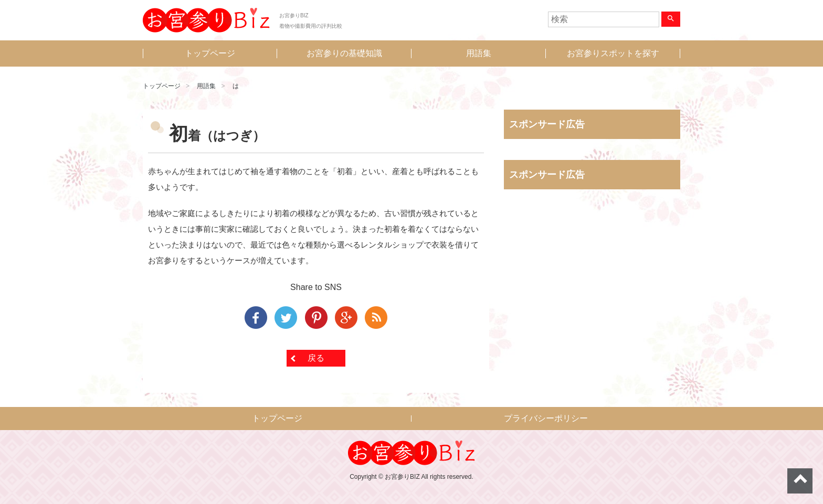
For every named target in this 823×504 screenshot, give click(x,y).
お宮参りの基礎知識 (344, 53)
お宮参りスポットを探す (613, 53)
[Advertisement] (592, 307)
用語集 (479, 53)
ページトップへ (800, 481)
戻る (316, 358)
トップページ (210, 53)
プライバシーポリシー (546, 418)
